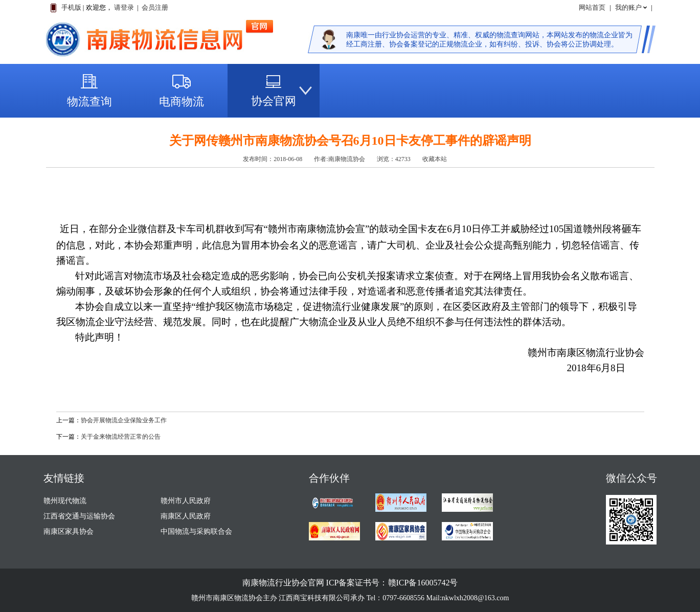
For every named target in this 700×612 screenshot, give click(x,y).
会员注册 (155, 7)
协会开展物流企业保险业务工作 (124, 420)
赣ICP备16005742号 (423, 583)
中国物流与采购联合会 (196, 531)
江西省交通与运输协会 (79, 516)
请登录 (124, 7)
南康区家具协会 (69, 531)
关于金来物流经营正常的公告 (121, 437)
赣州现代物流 (65, 501)
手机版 (71, 7)
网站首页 (592, 7)
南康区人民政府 (186, 516)
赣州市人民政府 (186, 501)
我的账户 (628, 7)
